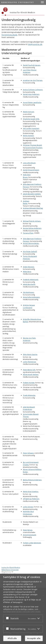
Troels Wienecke (29, 395)
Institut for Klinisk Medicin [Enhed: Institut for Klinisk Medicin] (11, 567)
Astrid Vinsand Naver (31, 170)
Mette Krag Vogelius (31, 491)
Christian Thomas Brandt (32, 145)
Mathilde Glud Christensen (28, 513)
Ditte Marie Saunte (30, 354)
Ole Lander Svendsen (31, 128)
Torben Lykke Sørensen (32, 543)
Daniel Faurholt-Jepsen (32, 65)
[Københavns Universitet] (5, 12)
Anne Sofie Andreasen (31, 297)
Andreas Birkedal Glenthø (33, 208)
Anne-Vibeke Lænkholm (32, 102)
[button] (42, 2)
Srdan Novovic (29, 267)
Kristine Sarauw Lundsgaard (29, 306)
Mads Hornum (28, 112)
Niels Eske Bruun (27, 176)
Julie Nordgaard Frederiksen (29, 408)
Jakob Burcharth (29, 284)
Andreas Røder (26, 202)
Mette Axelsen (28, 136)
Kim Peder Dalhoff (30, 252)
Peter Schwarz (28, 453)
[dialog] (23, 609)
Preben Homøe (29, 383)
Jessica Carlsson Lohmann (33, 90)
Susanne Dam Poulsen (34, 148)
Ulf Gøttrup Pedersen (31, 499)
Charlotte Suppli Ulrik (31, 119)
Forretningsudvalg (9, 35)
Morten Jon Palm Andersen (29, 339)
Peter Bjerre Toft (29, 370)
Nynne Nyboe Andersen (32, 228)
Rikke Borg (27, 272)
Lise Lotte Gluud (29, 163)
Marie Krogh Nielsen (31, 374)
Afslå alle (12, 638)
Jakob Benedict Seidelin (32, 194)
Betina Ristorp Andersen (32, 480)
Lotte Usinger (28, 507)
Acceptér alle (34, 638)
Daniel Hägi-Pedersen (31, 94)
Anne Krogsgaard (30, 535)
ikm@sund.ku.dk (35, 44)
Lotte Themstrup (29, 362)
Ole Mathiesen (28, 292)
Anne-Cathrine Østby (31, 243)
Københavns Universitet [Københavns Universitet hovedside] (10, 570)
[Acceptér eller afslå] (8, 618)
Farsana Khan (28, 233)
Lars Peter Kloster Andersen (30, 71)
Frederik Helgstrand (31, 279)
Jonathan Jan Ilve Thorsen (33, 80)
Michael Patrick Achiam (32, 221)
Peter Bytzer (28, 530)
